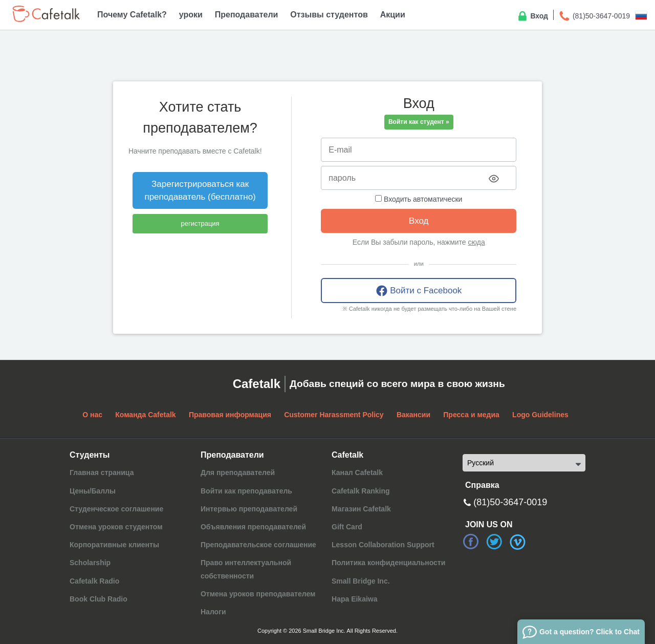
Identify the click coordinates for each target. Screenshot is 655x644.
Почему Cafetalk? (132, 15)
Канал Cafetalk (357, 473)
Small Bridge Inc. (361, 581)
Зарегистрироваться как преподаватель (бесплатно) (200, 190)
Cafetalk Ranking (361, 491)
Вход (532, 16)
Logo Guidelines (540, 415)
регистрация (200, 223)
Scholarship (90, 563)
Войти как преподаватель (246, 491)
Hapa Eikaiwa (355, 599)
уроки (191, 15)
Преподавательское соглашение (258, 545)
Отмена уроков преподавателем (258, 594)
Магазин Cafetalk (361, 509)
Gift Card (347, 527)
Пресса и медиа (471, 415)
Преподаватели (247, 15)
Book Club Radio (99, 599)
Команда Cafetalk (145, 415)
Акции (393, 15)
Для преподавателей (238, 473)
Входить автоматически (419, 199)
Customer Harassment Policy (334, 415)
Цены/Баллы (93, 491)
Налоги (213, 612)
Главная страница (102, 473)
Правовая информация (230, 415)
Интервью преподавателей (249, 509)
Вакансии (413, 415)
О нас (92, 415)
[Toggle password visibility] (494, 179)
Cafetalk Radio (94, 581)
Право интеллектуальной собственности (246, 569)
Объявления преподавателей (253, 527)
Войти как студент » (419, 122)
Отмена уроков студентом (116, 527)
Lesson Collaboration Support (383, 545)
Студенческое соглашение (116, 509)
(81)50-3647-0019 (594, 16)
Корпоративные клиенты (114, 545)
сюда (477, 242)
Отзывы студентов (329, 15)
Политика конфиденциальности (388, 563)
